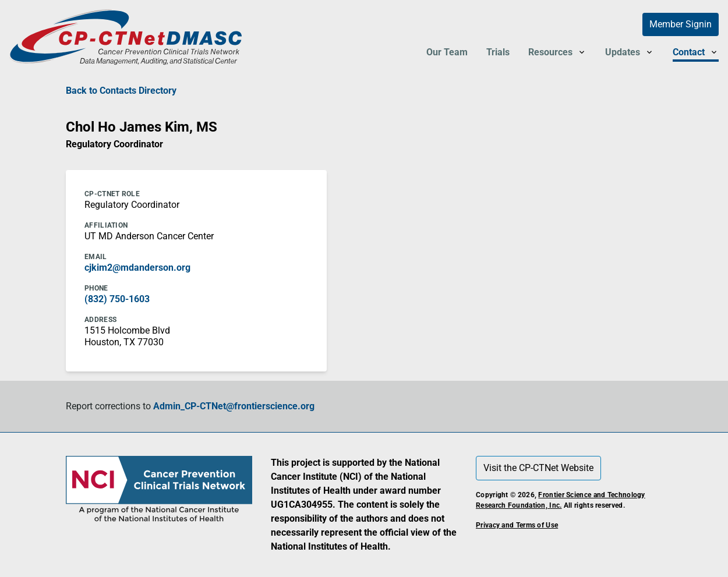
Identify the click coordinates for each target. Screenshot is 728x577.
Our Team (447, 52)
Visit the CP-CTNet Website (538, 468)
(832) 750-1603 (117, 299)
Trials (498, 52)
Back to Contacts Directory (121, 91)
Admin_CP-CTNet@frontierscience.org (234, 406)
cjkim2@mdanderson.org (137, 268)
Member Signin (681, 24)
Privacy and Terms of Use (517, 525)
